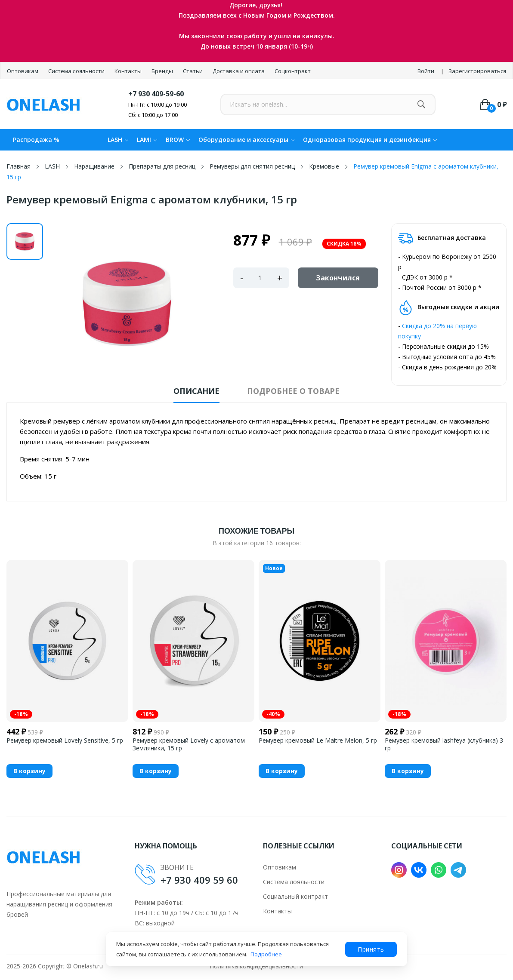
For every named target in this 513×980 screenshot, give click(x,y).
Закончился (338, 278)
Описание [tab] (196, 391)
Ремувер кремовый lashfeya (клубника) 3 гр (444, 744)
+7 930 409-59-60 (156, 94)
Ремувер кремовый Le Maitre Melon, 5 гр (318, 740)
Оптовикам (23, 71)
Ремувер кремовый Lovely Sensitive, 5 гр (65, 740)
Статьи (193, 71)
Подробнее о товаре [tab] (293, 391)
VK (419, 870)
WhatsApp (439, 870)
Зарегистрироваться (477, 71)
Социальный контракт (295, 896)
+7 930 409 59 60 (199, 880)
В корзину (29, 771)
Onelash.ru (88, 966)
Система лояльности (77, 71)
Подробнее (266, 954)
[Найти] (422, 104)
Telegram (458, 870)
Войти (426, 71)
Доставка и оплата (239, 71)
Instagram (399, 870)
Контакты (129, 71)
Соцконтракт (293, 71)
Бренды (163, 71)
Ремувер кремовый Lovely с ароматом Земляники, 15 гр (189, 744)
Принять (371, 949)
